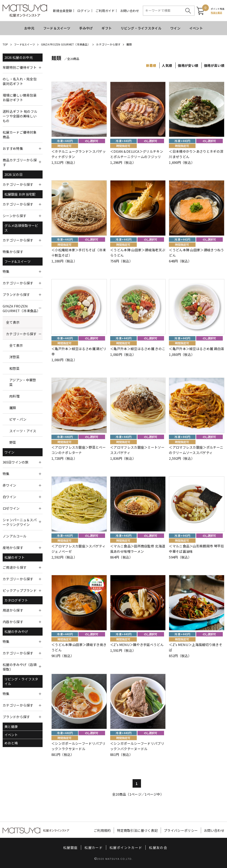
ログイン (84, 11)
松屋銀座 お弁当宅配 (20, 194)
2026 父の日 (14, 174)
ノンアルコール (15, 536)
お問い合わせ (130, 11)
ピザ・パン (18, 419)
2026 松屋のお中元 (19, 57)
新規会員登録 (63, 11)
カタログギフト (16, 600)
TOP (5, 44)
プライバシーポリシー (181, 830)
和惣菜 (14, 368)
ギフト (107, 28)
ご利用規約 (102, 830)
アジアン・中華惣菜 (23, 382)
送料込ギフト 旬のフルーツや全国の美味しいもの (20, 116)
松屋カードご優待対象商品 (20, 135)
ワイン (175, 28)
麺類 (129, 44)
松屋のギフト (15, 557)
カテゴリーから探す (108, 44)
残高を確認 (216, 13)
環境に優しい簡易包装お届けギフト (20, 97)
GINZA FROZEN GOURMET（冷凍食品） (66, 44)
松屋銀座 (70, 847)
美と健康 (11, 726)
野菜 (13, 442)
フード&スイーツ (24, 44)
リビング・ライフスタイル (141, 28)
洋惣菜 (14, 357)
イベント (196, 28)
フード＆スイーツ (57, 28)
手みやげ (86, 28)
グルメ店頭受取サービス (21, 228)
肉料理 (14, 396)
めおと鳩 (11, 743)
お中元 (29, 28)
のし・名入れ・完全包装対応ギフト (20, 81)
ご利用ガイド (105, 11)
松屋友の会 (158, 847)
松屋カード (94, 847)
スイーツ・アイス (23, 431)
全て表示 (13, 322)
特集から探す (13, 252)
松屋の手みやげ (16, 631)
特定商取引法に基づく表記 (137, 830)
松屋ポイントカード (126, 847)
